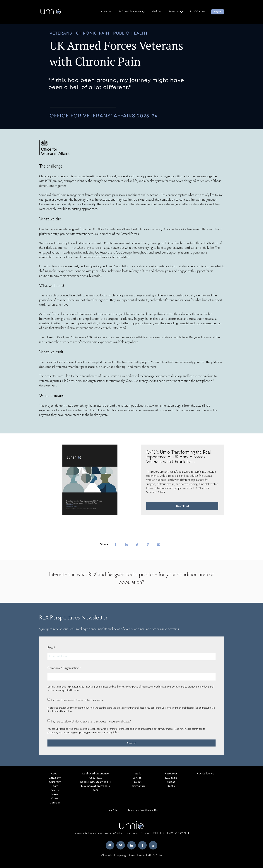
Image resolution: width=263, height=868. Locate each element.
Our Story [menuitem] (55, 782)
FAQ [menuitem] (95, 790)
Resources (174, 12)
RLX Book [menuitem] (171, 778)
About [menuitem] (55, 773)
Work (155, 12)
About (104, 12)
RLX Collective (197, 12)
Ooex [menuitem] (55, 798)
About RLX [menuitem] (95, 778)
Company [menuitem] (55, 778)
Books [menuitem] (171, 786)
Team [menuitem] (55, 786)
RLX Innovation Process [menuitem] (95, 786)
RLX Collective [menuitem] (205, 773)
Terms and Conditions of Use (143, 810)
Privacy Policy (112, 733)
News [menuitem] (55, 794)
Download (182, 506)
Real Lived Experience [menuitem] (95, 773)
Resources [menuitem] (171, 773)
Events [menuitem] (55, 790)
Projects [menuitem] (138, 782)
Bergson (218, 12)
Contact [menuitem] (55, 802)
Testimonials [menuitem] (138, 786)
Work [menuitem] (138, 773)
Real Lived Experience (130, 12)
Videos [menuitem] (171, 782)
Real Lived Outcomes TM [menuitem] (95, 782)
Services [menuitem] (138, 778)
